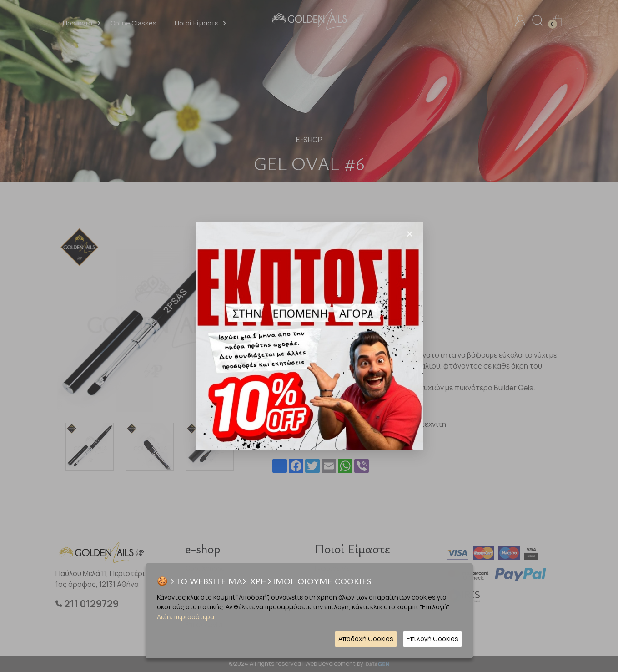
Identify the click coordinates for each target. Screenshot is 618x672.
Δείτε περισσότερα (186, 617)
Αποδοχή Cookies (366, 639)
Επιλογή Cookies (432, 639)
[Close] (410, 234)
